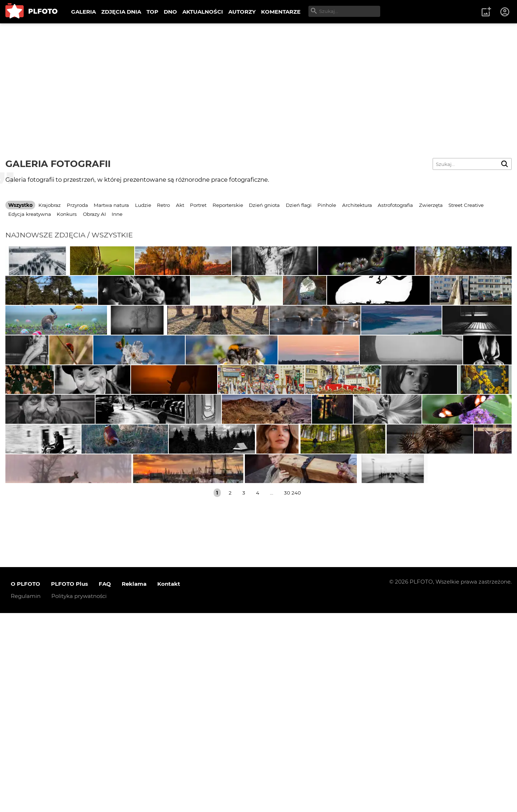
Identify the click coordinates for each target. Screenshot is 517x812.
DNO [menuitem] (170, 12)
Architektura (357, 205)
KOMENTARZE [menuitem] (281, 12)
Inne (117, 214)
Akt (180, 205)
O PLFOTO (25, 783)
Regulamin (26, 795)
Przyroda (77, 205)
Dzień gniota (264, 205)
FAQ (105, 783)
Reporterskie (228, 205)
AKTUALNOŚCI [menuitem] (203, 12)
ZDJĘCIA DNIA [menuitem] (121, 12)
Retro (163, 205)
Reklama (134, 783)
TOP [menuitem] (152, 12)
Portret (198, 205)
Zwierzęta (431, 205)
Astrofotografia (395, 205)
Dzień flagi (299, 205)
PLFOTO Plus (69, 783)
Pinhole (327, 205)
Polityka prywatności (79, 795)
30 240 (292, 692)
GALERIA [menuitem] (83, 12)
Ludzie (143, 205)
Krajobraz (50, 205)
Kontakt (169, 783)
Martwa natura (111, 205)
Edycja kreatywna (30, 214)
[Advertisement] (258, 77)
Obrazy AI (94, 214)
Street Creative (466, 205)
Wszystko (20, 205)
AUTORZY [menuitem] (242, 12)
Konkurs (67, 214)
